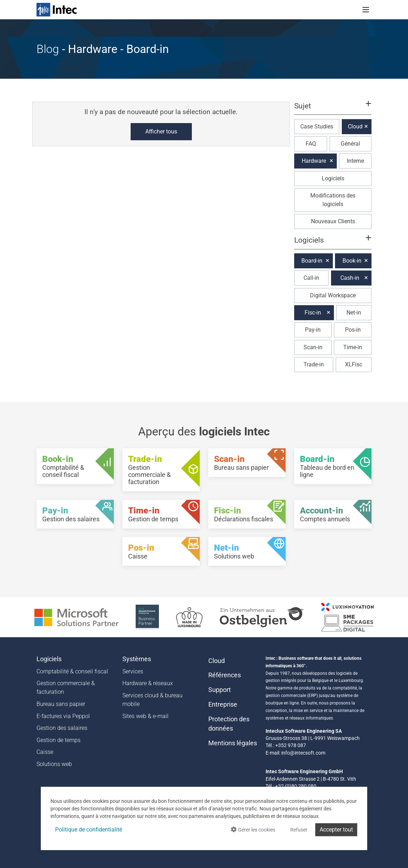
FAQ (311, 144)
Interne (355, 161)
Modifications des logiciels (333, 200)
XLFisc (354, 364)
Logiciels (333, 178)
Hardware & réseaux (148, 683)
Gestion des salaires (62, 728)
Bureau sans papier (61, 704)
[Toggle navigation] (366, 10)
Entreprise (223, 704)
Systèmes (137, 659)
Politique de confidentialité (89, 830)
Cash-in (350, 278)
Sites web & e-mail (145, 716)
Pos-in (353, 330)
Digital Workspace (333, 295)
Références (225, 675)
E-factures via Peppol (63, 716)
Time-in (353, 347)
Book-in (352, 261)
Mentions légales (233, 743)
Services (133, 671)
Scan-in (313, 347)
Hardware (314, 161)
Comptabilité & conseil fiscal (72, 671)
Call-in (311, 278)
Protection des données (229, 724)
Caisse (45, 752)
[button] (333, 109)
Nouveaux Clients (333, 221)
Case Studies (317, 126)
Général (350, 144)
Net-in (354, 313)
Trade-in (314, 364)
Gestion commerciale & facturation (66, 687)
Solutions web (54, 764)
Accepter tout (336, 830)
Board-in (312, 261)
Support (220, 690)
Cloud (355, 126)
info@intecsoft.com (303, 753)
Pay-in (313, 330)
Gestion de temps (59, 740)
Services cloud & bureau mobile (152, 700)
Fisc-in (313, 313)
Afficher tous (161, 131)
